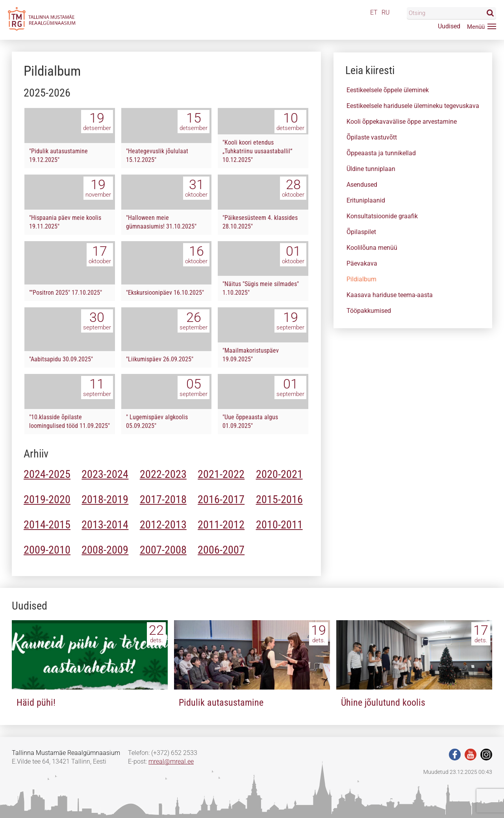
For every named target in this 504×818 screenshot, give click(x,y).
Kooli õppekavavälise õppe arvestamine (402, 122)
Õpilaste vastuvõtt (372, 137)
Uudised (449, 26)
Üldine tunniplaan (371, 169)
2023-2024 (105, 474)
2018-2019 (105, 499)
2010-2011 (279, 525)
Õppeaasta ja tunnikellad (381, 153)
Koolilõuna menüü (372, 248)
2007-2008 (163, 550)
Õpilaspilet (361, 232)
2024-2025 (47, 474)
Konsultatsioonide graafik (382, 216)
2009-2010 (47, 550)
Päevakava (362, 263)
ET (374, 12)
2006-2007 (221, 550)
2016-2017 (221, 499)
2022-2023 (163, 474)
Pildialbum (361, 279)
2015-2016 (279, 499)
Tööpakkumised (369, 311)
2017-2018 (163, 499)
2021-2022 (221, 474)
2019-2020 (47, 499)
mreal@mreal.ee (171, 761)
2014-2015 (47, 525)
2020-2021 (279, 474)
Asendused (362, 185)
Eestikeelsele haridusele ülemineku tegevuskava (413, 106)
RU (386, 12)
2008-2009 (105, 550)
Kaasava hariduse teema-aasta (390, 295)
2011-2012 (221, 525)
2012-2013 (163, 525)
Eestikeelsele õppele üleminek (388, 90)
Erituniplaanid (366, 200)
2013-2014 (105, 525)
